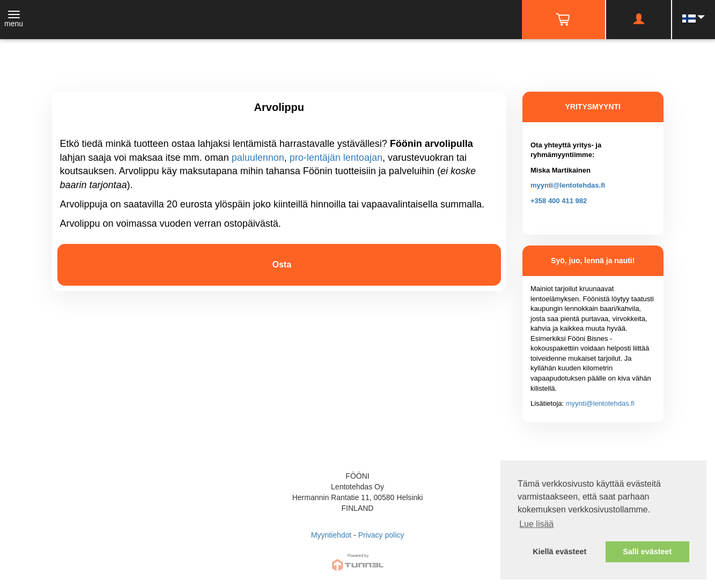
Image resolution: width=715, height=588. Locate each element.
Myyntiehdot (331, 535)
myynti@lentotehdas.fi (568, 185)
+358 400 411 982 (559, 201)
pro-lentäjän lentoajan (336, 158)
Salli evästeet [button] (647, 552)
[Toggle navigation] (14, 20)
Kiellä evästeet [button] (559, 552)
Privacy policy (381, 535)
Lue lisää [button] (536, 524)
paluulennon (258, 158)
